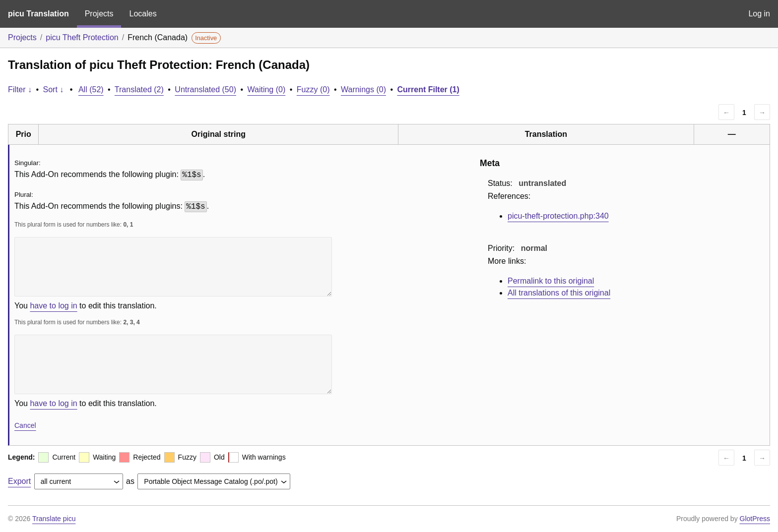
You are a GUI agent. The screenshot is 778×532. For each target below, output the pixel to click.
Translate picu (54, 519)
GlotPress (755, 519)
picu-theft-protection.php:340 (558, 216)
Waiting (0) (267, 89)
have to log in (53, 306)
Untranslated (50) (205, 89)
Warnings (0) (363, 89)
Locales (143, 14)
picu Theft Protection (82, 37)
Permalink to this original (551, 281)
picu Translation (38, 14)
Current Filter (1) (428, 89)
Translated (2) (139, 89)
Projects (99, 14)
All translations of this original (559, 293)
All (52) (91, 89)
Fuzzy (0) (313, 89)
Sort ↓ (54, 89)
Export (19, 481)
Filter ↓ (20, 89)
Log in (759, 14)
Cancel (25, 425)
